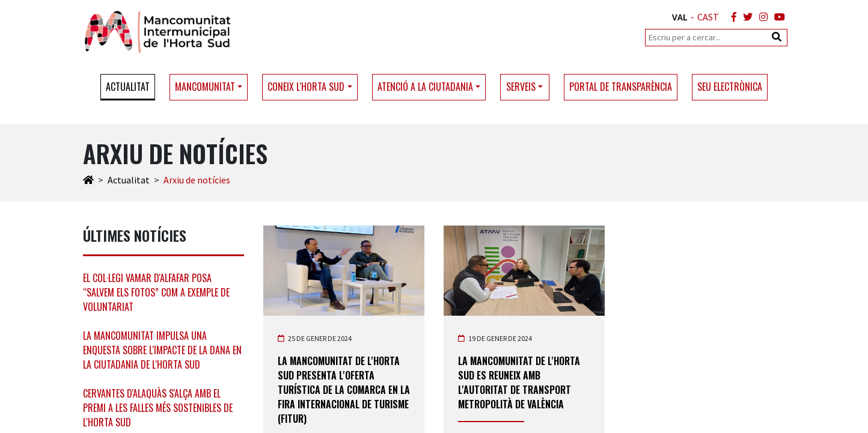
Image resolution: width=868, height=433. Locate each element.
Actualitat (128, 87)
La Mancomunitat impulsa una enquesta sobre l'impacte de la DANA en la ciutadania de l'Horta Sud (162, 350)
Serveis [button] (521, 87)
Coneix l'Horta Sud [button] (306, 87)
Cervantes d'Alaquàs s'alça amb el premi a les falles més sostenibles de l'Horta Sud (158, 408)
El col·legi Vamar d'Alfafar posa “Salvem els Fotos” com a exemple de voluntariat (156, 292)
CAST (708, 17)
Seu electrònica (730, 87)
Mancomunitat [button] (205, 87)
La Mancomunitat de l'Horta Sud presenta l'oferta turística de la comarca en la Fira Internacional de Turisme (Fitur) (344, 390)
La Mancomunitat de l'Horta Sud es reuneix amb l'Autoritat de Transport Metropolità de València (519, 382)
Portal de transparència (621, 87)
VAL (680, 17)
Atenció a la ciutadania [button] (425, 87)
